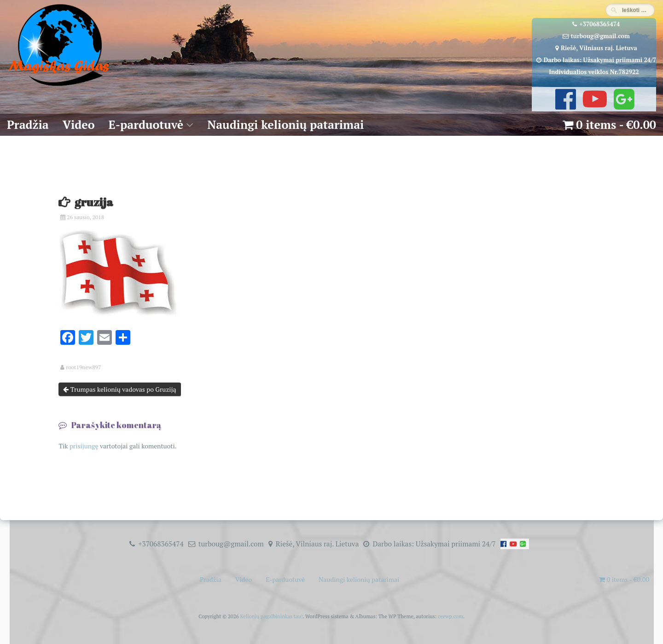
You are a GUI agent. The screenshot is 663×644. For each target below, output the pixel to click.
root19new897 (83, 367)
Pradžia (28, 125)
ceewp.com (451, 616)
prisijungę (84, 446)
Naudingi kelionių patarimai (285, 125)
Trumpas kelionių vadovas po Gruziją (119, 389)
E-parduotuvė (146, 125)
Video (79, 125)
